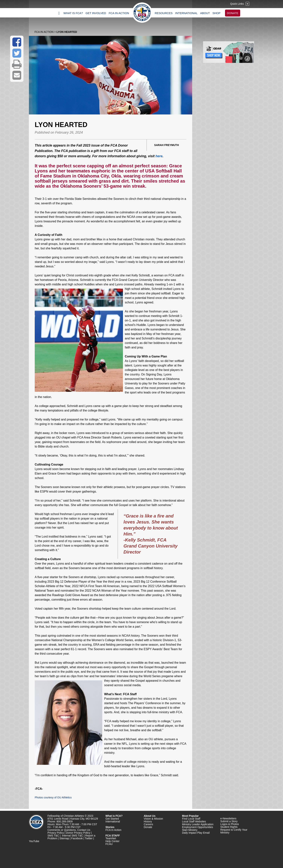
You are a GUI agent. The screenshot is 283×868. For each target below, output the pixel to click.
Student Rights (229, 827)
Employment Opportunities (198, 827)
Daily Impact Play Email (196, 833)
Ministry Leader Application (198, 824)
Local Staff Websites (194, 821)
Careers (148, 824)
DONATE (233, 13)
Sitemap (64, 838)
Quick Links (237, 4)
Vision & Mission (153, 819)
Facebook (77, 838)
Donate (148, 827)
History (148, 821)
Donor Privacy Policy (78, 833)
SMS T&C (53, 836)
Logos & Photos (230, 824)
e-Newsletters (228, 818)
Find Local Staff (191, 819)
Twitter (89, 838)
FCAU (109, 844)
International (113, 821)
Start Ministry (190, 830)
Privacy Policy (56, 833)
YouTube (34, 841)
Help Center (113, 841)
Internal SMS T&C (73, 836)
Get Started (112, 819)
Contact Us (84, 830)
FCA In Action (44, 32)
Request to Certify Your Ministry (234, 831)
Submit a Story (229, 821)
